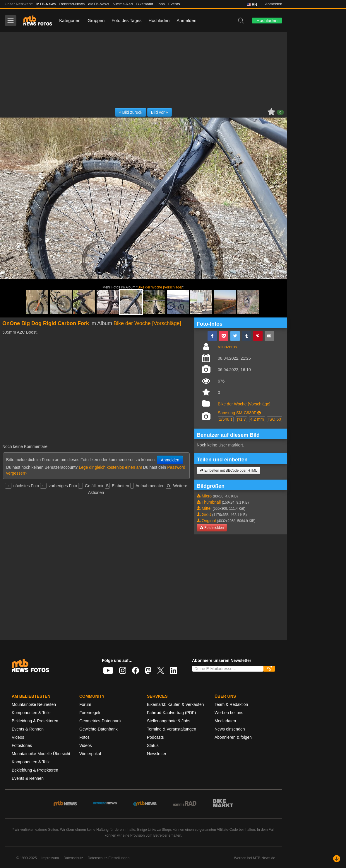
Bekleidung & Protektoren (35, 721)
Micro (207, 496)
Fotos (84, 737)
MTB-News (46, 4)
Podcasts (155, 737)
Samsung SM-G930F (237, 413)
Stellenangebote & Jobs (169, 721)
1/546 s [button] (226, 419)
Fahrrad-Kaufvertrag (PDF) (171, 713)
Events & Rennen (28, 729)
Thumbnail (211, 502)
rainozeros (227, 347)
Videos (18, 737)
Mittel (207, 508)
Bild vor (160, 112)
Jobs (161, 4)
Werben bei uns (229, 713)
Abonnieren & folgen (233, 737)
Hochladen (159, 20)
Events (174, 4)
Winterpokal (90, 754)
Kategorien (70, 20)
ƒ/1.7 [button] (241, 419)
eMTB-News (99, 4)
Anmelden (274, 4)
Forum (85, 704)
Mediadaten (225, 721)
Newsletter (157, 754)
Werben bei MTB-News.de (255, 858)
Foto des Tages (126, 20)
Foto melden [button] (212, 528)
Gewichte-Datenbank (99, 729)
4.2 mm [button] (257, 419)
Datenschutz (73, 858)
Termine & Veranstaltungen (172, 729)
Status (153, 745)
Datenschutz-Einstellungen (109, 858)
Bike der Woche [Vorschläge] (160, 287)
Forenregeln (90, 713)
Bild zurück (131, 112)
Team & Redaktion (231, 704)
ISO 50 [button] (275, 419)
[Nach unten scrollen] (337, 859)
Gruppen (96, 20)
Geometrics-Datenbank (100, 721)
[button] (259, 413)
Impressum (50, 858)
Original (209, 521)
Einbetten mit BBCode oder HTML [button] (228, 470)
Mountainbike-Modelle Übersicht (41, 754)
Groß (206, 514)
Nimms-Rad (123, 4)
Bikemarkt (145, 4)
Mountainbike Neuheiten (34, 704)
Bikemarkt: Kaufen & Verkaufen (175, 704)
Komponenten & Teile (31, 713)
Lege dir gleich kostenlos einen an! (110, 467)
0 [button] (280, 112)
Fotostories (22, 745)
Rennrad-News (72, 4)
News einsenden (230, 729)
